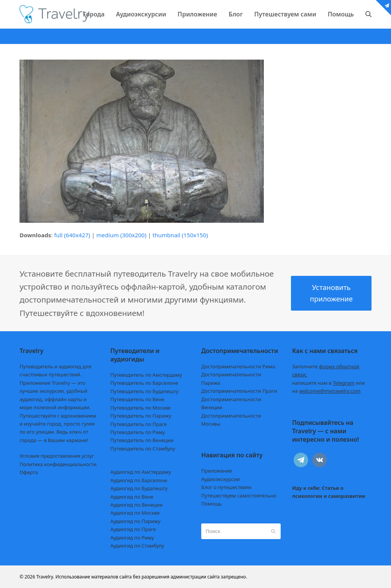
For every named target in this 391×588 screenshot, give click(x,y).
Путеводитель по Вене (137, 399)
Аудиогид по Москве (135, 513)
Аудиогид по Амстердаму (141, 472)
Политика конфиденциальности (58, 464)
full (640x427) (72, 235)
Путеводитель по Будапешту (145, 391)
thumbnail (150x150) (180, 235)
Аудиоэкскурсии (221, 479)
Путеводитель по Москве (141, 408)
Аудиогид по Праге (133, 529)
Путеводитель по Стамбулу (143, 449)
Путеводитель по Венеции (142, 440)
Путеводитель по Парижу (141, 416)
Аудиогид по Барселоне (139, 480)
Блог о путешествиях (226, 487)
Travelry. (45, 577)
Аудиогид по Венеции (137, 505)
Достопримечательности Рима (238, 366)
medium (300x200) (121, 235)
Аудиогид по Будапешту (139, 488)
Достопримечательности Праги (239, 391)
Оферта (29, 472)
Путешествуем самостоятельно (239, 496)
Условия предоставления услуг (57, 456)
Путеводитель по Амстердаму (146, 375)
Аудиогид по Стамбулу (137, 546)
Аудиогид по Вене (132, 497)
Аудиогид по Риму (132, 538)
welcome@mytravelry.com (330, 391)
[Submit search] (273, 531)
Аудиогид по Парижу (135, 521)
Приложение (217, 471)
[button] (368, 14)
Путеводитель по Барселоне (144, 383)
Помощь (212, 504)
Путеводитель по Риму (138, 432)
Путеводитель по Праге (139, 424)
